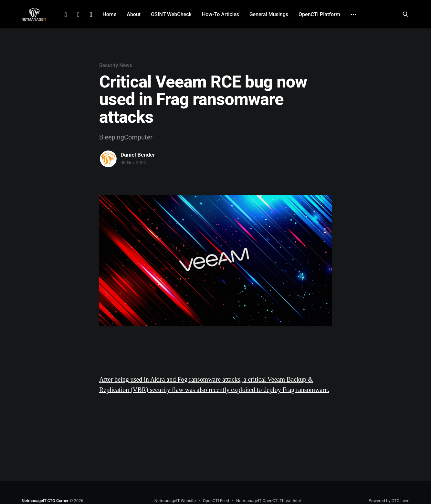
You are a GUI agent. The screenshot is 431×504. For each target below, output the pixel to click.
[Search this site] (405, 14)
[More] (353, 15)
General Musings (269, 14)
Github (91, 15)
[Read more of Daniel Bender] (108, 159)
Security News (116, 65)
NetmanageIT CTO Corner (45, 501)
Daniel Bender (138, 155)
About (134, 14)
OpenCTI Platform (319, 14)
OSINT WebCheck (171, 14)
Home (109, 14)
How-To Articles (221, 14)
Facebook (78, 15)
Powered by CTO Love (389, 501)
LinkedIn (65, 15)
